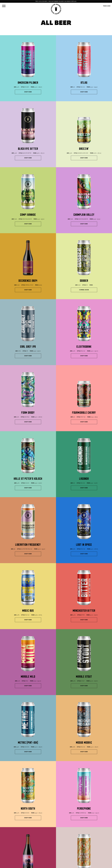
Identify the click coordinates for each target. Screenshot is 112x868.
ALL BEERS (6, 845)
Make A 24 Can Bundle (70, 791)
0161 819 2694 (39, 833)
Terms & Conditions (40, 846)
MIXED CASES (7, 848)
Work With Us (39, 852)
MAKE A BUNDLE (7, 846)
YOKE (104, 866)
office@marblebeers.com (74, 828)
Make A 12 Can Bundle (42, 791)
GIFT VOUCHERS (7, 850)
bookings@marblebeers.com (74, 829)
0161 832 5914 (7, 831)
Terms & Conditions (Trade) (43, 848)
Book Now (6, 833)
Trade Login (38, 854)
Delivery (37, 845)
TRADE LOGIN (107, 6)
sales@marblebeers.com (73, 826)
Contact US (38, 850)
